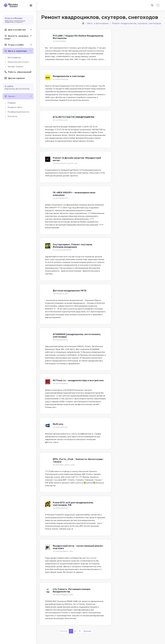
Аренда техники (15, 66)
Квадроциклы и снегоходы (69, 76)
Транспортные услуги (18, 62)
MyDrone (58, 424)
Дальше (87, 631)
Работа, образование (18, 72)
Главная (12, 103)
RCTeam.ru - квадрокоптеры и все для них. (79, 380)
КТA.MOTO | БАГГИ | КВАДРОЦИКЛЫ (74, 117)
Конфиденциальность (19, 112)
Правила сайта (15, 107)
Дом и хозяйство (18, 30)
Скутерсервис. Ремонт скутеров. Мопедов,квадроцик (73, 246)
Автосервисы (14, 57)
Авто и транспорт (18, 51)
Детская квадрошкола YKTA (70, 291)
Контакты (13, 116)
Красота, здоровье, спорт (18, 37)
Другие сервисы (15, 78)
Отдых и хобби (18, 45)
